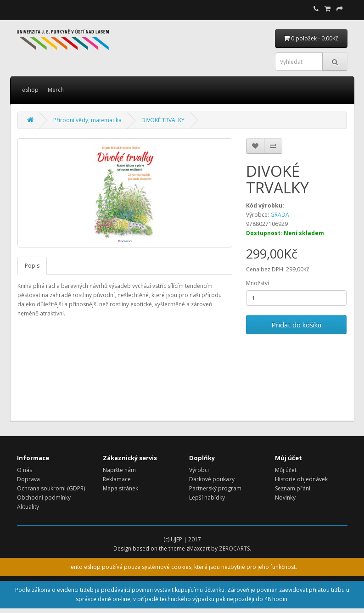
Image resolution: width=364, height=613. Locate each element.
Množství (258, 283)
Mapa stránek (120, 488)
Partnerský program (215, 488)
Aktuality (28, 507)
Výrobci (199, 470)
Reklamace (117, 479)
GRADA (280, 215)
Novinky (285, 498)
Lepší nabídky (207, 498)
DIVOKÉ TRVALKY (163, 120)
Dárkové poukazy (212, 479)
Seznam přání (293, 488)
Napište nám (119, 470)
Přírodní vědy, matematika (87, 120)
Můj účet (286, 470)
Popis (32, 266)
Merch (56, 90)
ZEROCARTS (234, 548)
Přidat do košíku (296, 325)
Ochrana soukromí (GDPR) (51, 488)
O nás (25, 470)
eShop (30, 90)
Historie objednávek (301, 479)
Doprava (28, 479)
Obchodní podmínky (44, 498)
